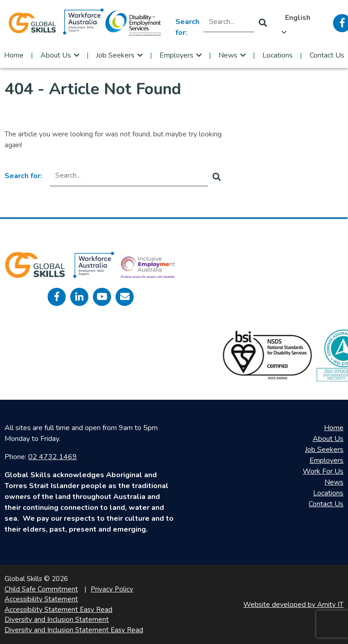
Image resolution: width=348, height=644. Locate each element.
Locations (278, 55)
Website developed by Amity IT (293, 605)
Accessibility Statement (41, 599)
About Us (56, 55)
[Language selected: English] (300, 23)
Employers (176, 55)
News (228, 55)
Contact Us (327, 55)
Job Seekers (115, 55)
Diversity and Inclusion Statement (57, 620)
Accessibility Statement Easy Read (58, 610)
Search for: (187, 27)
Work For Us (323, 471)
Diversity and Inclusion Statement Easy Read (74, 630)
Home (14, 55)
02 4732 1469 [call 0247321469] (53, 457)
